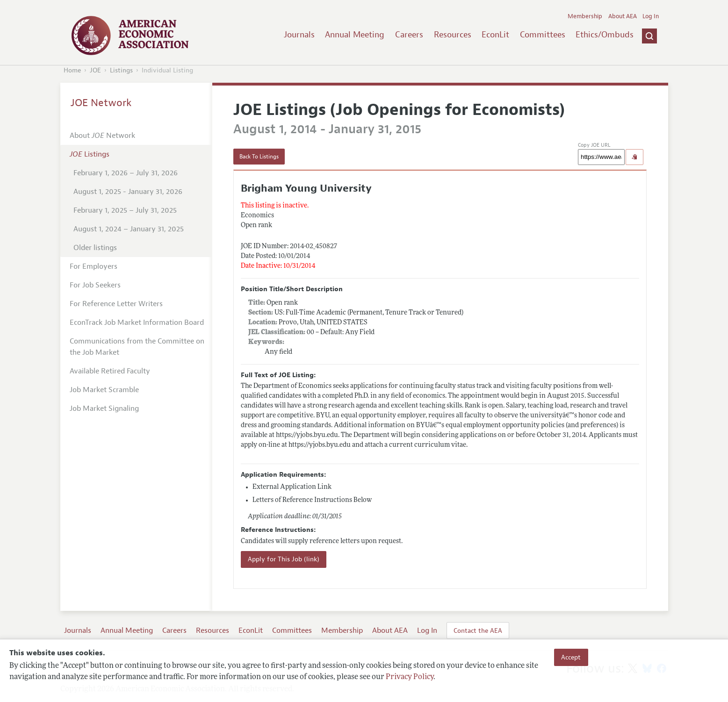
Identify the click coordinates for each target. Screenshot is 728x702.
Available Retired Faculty (110, 371)
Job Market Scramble (104, 390)
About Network (102, 136)
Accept (571, 657)
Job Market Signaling (104, 408)
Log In (651, 16)
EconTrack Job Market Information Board (137, 322)
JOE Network (101, 103)
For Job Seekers (95, 285)
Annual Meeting (355, 35)
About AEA (623, 16)
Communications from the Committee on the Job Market (137, 347)
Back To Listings (259, 157)
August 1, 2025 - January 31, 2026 (128, 192)
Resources (453, 35)
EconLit (495, 35)
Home (72, 70)
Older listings (95, 248)
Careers (409, 35)
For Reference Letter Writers (116, 304)
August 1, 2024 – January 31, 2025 (129, 229)
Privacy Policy (410, 677)
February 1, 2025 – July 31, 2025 (125, 210)
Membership (585, 16)
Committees (543, 35)
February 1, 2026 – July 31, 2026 (126, 173)
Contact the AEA (478, 630)
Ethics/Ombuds (605, 35)
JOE (95, 70)
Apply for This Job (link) (284, 559)
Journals (299, 35)
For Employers (94, 266)
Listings (121, 70)
